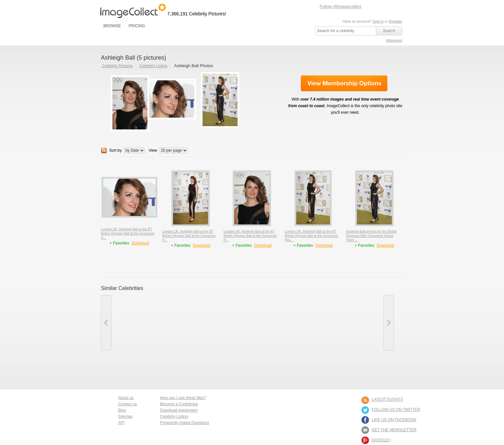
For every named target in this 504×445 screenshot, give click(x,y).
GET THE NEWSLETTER (394, 430)
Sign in (378, 21)
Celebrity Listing (153, 66)
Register (396, 21)
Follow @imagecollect (341, 6)
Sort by (115, 150)
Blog (122, 410)
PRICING (137, 26)
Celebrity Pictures (117, 66)
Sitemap (126, 416)
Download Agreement (179, 410)
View (153, 150)
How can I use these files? (183, 398)
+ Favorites (120, 243)
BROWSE (112, 26)
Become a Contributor (179, 404)
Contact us (128, 404)
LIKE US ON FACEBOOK (394, 420)
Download (140, 243)
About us (126, 398)
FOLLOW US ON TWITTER (396, 410)
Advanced (394, 40)
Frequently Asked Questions (184, 423)
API (121, 423)
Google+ (381, 440)
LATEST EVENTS (387, 399)
